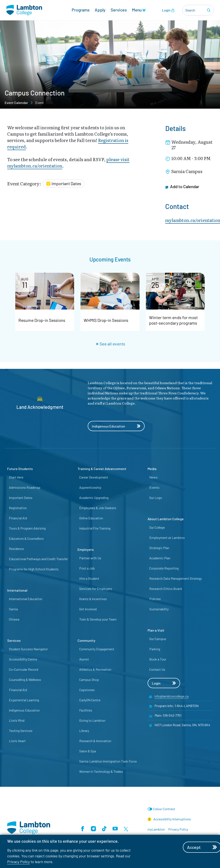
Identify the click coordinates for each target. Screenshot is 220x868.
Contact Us (157, 669)
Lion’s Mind (17, 720)
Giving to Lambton (92, 720)
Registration (18, 508)
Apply (100, 10)
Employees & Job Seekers (98, 508)
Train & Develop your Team (98, 619)
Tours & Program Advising (27, 528)
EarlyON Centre (90, 700)
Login (168, 10)
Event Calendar (16, 103)
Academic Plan (160, 558)
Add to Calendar (182, 187)
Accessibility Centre (23, 659)
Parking (155, 649)
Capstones (87, 690)
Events (154, 487)
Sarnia (13, 609)
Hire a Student (89, 578)
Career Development (94, 477)
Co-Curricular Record (24, 669)
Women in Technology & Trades (101, 771)
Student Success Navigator (28, 649)
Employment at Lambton (167, 538)
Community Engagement (97, 649)
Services (119, 10)
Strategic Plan (159, 548)
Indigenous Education (116, 426)
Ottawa (14, 619)
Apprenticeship (90, 487)
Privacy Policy (18, 862)
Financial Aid (18, 518)
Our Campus (158, 639)
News (153, 477)
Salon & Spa (88, 751)
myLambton (156, 829)
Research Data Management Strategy (176, 578)
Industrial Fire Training (95, 528)
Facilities (86, 710)
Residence (16, 549)
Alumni (84, 659)
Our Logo (156, 498)
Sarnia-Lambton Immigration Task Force (108, 761)
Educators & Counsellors (26, 538)
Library (84, 731)
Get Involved (88, 609)
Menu (139, 10)
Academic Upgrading (94, 498)
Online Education (91, 518)
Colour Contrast (164, 809)
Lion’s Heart (17, 741)
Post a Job (87, 568)
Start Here (16, 477)
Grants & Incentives (93, 599)
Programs (81, 10)
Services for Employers (96, 589)
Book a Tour (158, 659)
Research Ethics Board (166, 589)
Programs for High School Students (34, 569)
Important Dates (21, 498)
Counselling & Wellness (25, 680)
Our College (157, 527)
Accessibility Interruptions (169, 819)
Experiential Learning (24, 700)
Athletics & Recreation (95, 669)
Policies (155, 599)
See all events (111, 344)
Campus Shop (89, 680)
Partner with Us (90, 558)
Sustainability (159, 609)
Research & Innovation (95, 741)
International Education (26, 599)
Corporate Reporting (164, 568)
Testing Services (21, 731)
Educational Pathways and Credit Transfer (38, 559)
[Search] (209, 10)
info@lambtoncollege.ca (171, 696)
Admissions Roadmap (25, 487)
